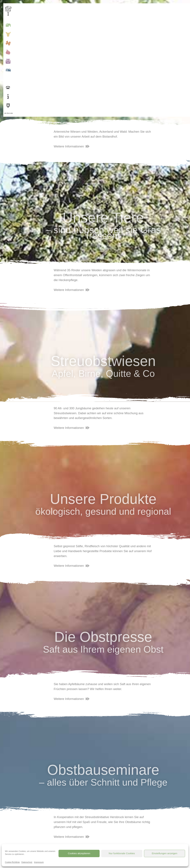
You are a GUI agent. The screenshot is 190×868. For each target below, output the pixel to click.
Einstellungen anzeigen (164, 853)
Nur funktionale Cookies (122, 853)
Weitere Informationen (69, 146)
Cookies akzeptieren (79, 853)
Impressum (39, 862)
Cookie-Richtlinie (12, 862)
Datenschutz (27, 862)
